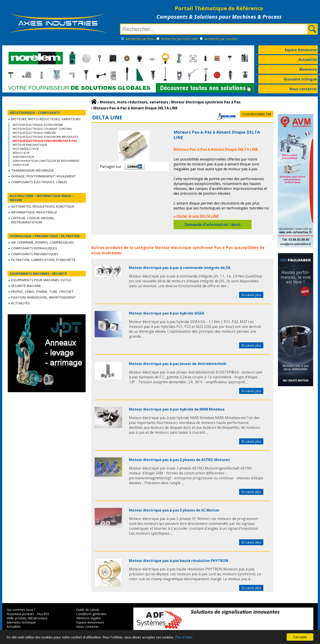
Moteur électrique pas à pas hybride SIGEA (167, 313)
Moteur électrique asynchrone (38, 125)
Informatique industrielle (34, 212)
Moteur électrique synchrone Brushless (45, 137)
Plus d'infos (184, 640)
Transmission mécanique (33, 170)
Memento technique (21, 622)
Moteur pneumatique (30, 145)
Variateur (21, 165)
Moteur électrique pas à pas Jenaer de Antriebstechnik (178, 364)
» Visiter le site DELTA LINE (196, 216)
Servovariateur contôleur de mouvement (46, 161)
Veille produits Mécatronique (27, 618)
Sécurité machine (26, 286)
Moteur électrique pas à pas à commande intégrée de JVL (180, 268)
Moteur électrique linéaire (34, 133)
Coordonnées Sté (257, 114)
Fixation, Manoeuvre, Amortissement (43, 297)
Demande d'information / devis (213, 225)
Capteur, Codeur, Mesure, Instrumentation (33, 220)
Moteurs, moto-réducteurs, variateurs (46, 119)
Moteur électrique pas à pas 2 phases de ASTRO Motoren (179, 460)
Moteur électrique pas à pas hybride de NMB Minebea (177, 409)
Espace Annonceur (301, 50)
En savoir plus (251, 295)
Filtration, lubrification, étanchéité (43, 260)
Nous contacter (303, 89)
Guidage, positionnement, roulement (44, 176)
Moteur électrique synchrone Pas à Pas (194, 247)
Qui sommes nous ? (21, 610)
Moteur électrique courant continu (42, 129)
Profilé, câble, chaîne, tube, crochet (42, 292)
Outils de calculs (88, 610)
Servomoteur (23, 157)
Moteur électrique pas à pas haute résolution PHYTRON (179, 561)
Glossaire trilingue (300, 79)
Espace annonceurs (90, 622)
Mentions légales (88, 618)
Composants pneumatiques (35, 254)
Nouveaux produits (20, 614)
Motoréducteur (26, 149)
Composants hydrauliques (34, 248)
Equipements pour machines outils (41, 280)
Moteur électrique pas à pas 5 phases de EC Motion (174, 510)
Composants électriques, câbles (39, 182)
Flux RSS (43, 614)
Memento (308, 69)
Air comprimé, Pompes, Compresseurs (42, 242)
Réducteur (21, 153)
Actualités (308, 60)
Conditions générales (91, 614)
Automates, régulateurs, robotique (43, 206)
